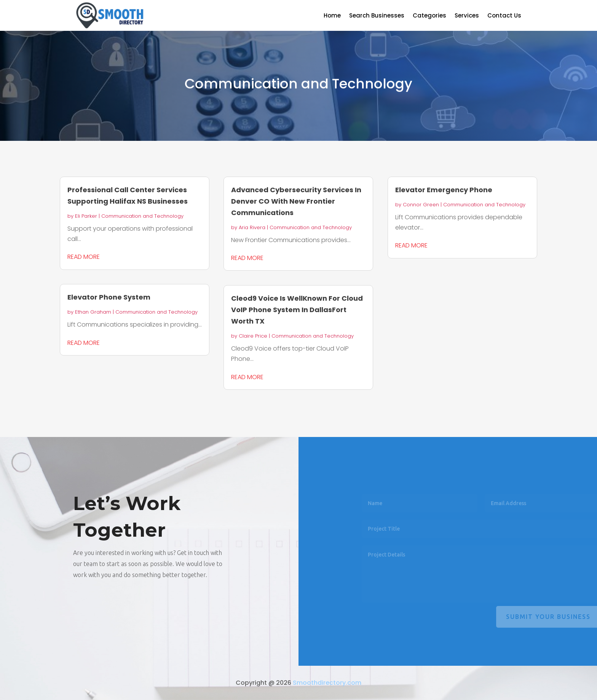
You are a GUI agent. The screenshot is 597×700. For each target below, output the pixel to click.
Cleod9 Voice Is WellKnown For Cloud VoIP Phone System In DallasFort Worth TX (297, 310)
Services (467, 16)
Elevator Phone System (109, 297)
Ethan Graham (93, 312)
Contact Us (504, 16)
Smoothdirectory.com (327, 683)
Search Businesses (377, 16)
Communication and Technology (142, 216)
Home (332, 16)
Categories (429, 16)
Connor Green (421, 205)
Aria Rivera (252, 227)
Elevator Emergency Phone (444, 190)
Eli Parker (86, 216)
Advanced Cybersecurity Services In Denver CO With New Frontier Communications (296, 201)
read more (84, 257)
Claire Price (253, 336)
